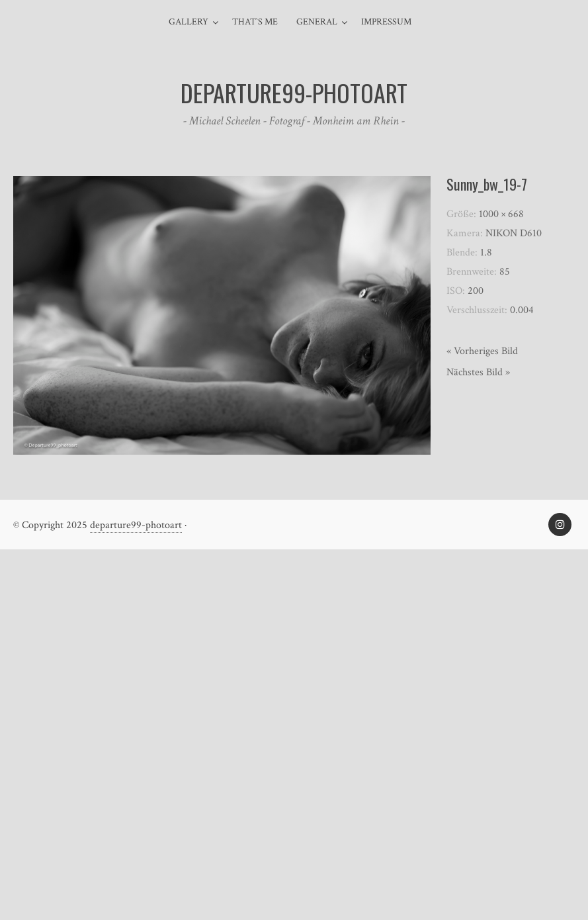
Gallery (189, 22)
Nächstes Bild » (478, 372)
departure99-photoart (136, 525)
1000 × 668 (501, 214)
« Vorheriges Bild (482, 351)
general (317, 22)
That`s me (255, 22)
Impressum (386, 22)
